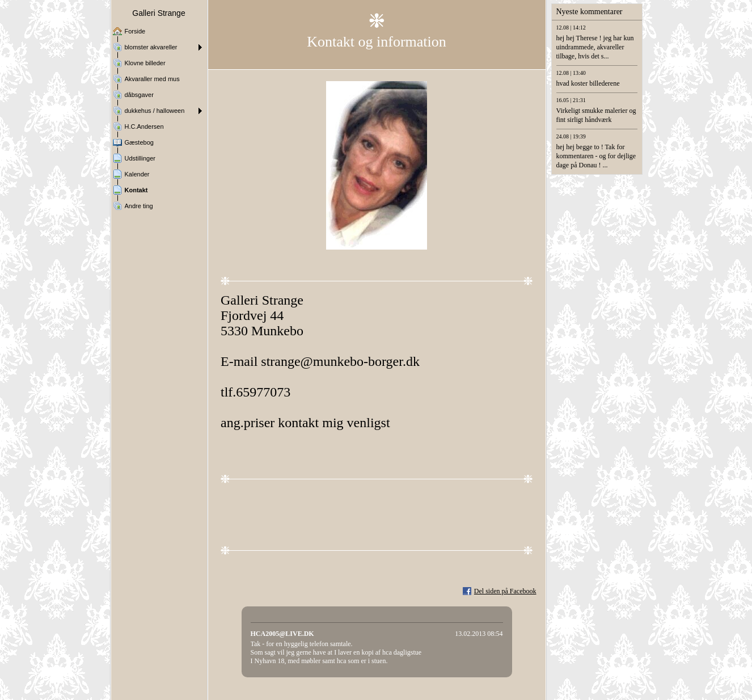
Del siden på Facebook (505, 591)
